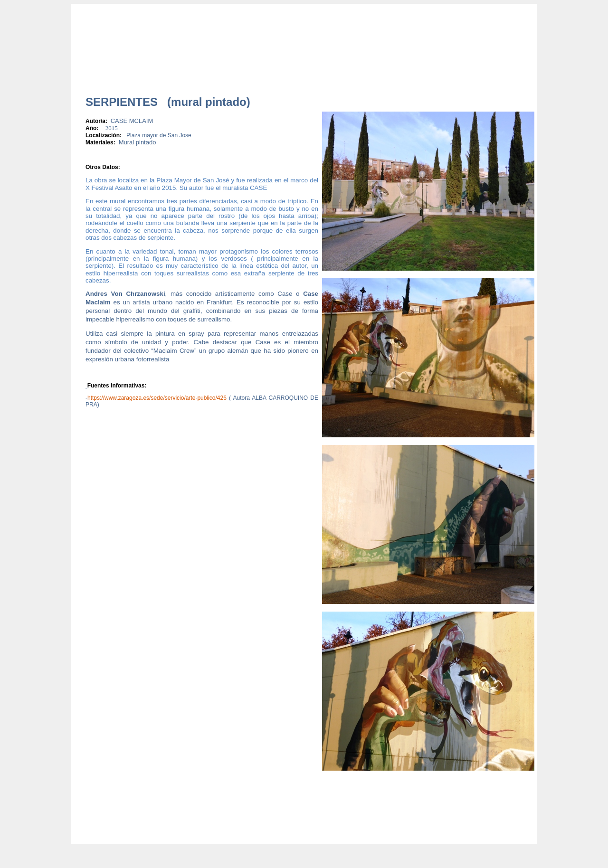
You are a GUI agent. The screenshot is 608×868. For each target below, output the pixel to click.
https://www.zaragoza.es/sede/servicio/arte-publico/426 (157, 398)
